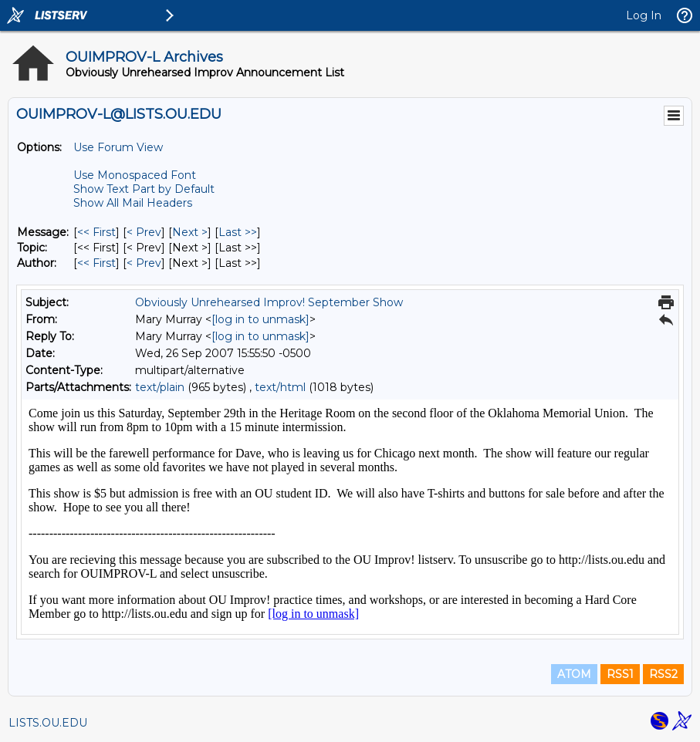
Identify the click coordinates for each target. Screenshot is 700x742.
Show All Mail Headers (133, 203)
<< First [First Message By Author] (96, 263)
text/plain (160, 387)
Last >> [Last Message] (238, 232)
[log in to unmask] (260, 319)
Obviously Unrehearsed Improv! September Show (269, 302)
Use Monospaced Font (135, 175)
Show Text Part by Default (144, 189)
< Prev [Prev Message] (144, 232)
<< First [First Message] (96, 232)
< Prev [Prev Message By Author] (144, 263)
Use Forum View (118, 147)
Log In (644, 15)
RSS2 (663, 674)
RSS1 (620, 674)
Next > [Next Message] (190, 232)
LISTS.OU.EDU (48, 723)
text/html (280, 387)
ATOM (574, 674)
